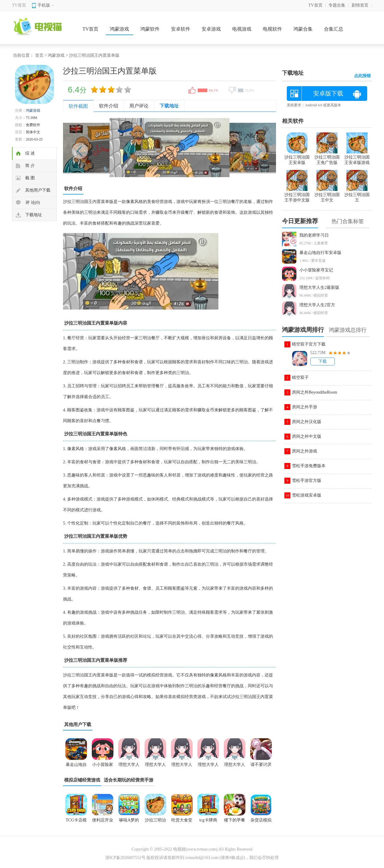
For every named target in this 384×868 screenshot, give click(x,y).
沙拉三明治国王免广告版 (327, 157)
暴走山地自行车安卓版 (320, 253)
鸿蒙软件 (150, 29)
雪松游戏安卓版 (307, 495)
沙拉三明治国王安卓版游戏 (357, 157)
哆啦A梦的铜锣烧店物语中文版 (129, 822)
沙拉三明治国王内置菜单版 (155, 822)
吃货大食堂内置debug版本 (182, 822)
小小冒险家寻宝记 (316, 270)
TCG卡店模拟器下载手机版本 (76, 822)
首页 (39, 55)
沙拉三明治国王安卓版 (297, 157)
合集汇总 (334, 29)
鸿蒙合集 (303, 29)
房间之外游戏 (304, 451)
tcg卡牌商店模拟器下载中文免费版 (208, 822)
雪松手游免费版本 (309, 466)
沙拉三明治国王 (357, 195)
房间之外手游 (304, 407)
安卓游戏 (211, 29)
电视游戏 (242, 29)
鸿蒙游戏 (119, 29)
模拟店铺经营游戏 (82, 780)
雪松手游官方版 (307, 481)
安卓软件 (181, 29)
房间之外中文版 (307, 436)
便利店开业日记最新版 (103, 822)
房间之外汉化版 (307, 422)
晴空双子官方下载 (309, 344)
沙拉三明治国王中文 (327, 195)
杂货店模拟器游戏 (261, 822)
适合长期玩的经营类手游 (129, 780)
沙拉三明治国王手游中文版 (297, 195)
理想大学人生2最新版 (319, 287)
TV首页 (19, 5)
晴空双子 (300, 378)
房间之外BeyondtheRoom (315, 392)
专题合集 (337, 5)
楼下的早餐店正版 (235, 822)
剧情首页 (360, 5)
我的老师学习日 (314, 235)
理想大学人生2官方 (317, 305)
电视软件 (272, 29)
